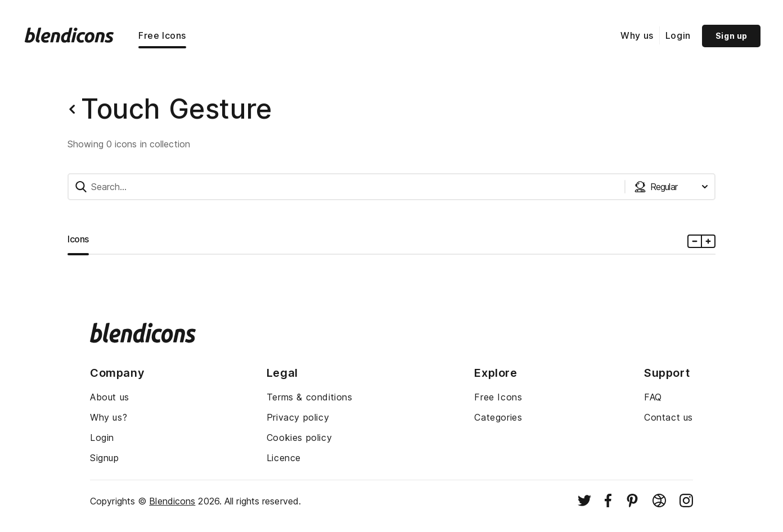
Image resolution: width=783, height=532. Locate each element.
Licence (284, 458)
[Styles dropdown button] (671, 187)
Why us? (109, 417)
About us (110, 397)
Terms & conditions (310, 397)
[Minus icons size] (695, 241)
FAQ (653, 397)
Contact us (669, 417)
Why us (637, 35)
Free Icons (162, 35)
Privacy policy (298, 417)
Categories (498, 417)
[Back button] (72, 109)
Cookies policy (299, 438)
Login (678, 35)
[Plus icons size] (708, 241)
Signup (105, 458)
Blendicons (172, 501)
